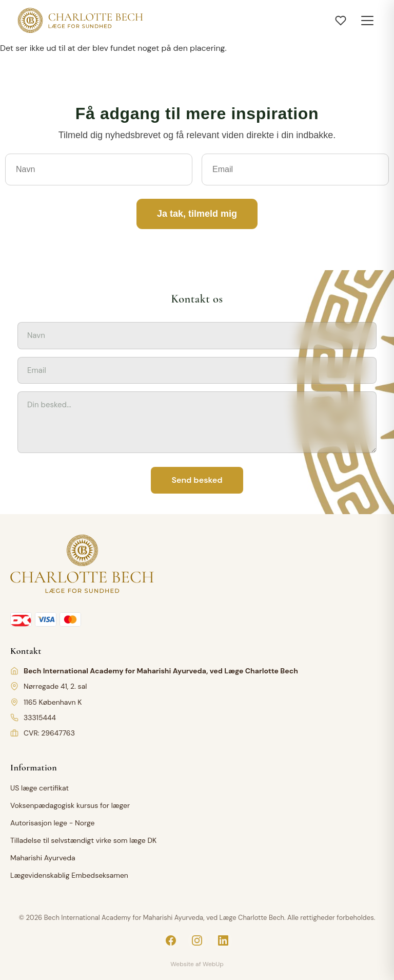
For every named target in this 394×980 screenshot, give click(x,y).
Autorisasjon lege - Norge (52, 823)
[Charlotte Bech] (79, 21)
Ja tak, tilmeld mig (197, 214)
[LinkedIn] (223, 940)
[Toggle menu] (367, 21)
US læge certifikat (40, 788)
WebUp (213, 964)
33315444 (40, 718)
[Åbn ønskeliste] (341, 21)
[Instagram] (197, 940)
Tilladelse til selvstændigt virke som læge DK (83, 840)
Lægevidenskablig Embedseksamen (69, 875)
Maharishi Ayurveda (43, 858)
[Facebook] (171, 940)
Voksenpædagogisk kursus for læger (70, 805)
